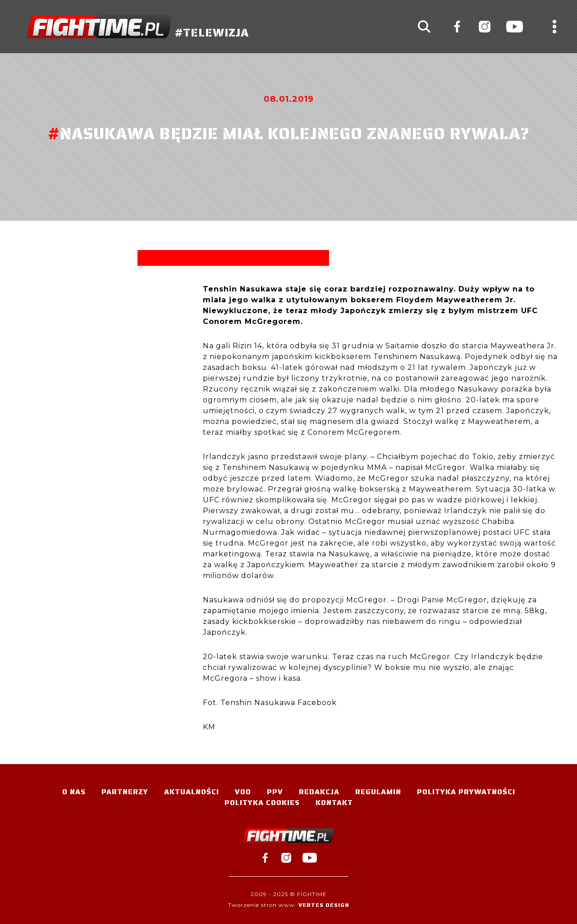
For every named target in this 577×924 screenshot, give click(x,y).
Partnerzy (125, 792)
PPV (275, 792)
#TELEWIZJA (138, 27)
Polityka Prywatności (466, 792)
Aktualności (192, 792)
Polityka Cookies (262, 803)
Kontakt (334, 803)
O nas (74, 792)
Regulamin (378, 792)
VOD (243, 792)
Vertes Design (324, 905)
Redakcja (319, 792)
